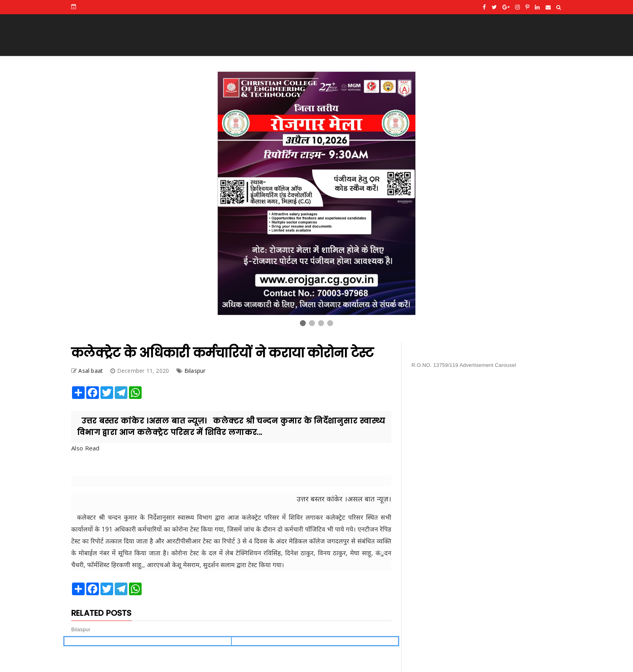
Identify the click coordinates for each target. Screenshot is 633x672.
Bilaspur (195, 371)
